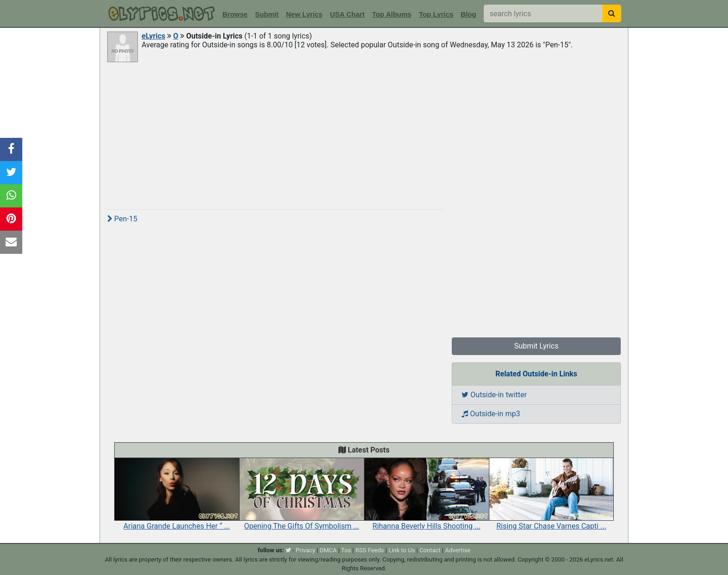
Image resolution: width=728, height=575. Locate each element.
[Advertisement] (364, 133)
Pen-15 (122, 219)
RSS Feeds (370, 550)
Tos (346, 550)
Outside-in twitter (494, 395)
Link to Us (402, 550)
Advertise (458, 550)
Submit (267, 14)
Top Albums (392, 14)
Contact (430, 550)
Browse (235, 14)
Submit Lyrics (536, 346)
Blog (468, 14)
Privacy (305, 550)
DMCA (328, 550)
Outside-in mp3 (491, 414)
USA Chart (347, 14)
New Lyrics (304, 14)
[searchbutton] (612, 13)
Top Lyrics (436, 14)
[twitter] (288, 550)
